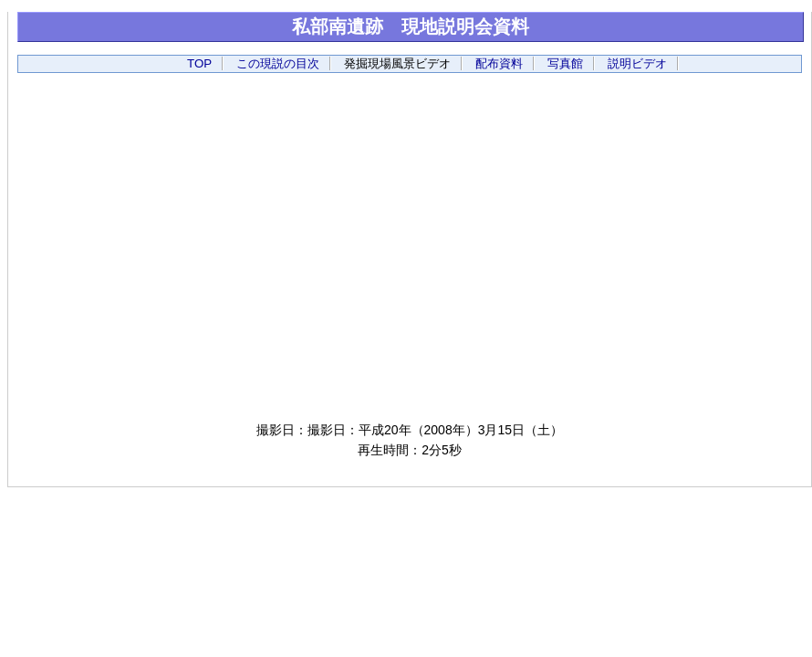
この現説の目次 (278, 63)
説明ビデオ (637, 63)
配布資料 (499, 63)
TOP (199, 63)
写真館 (565, 63)
